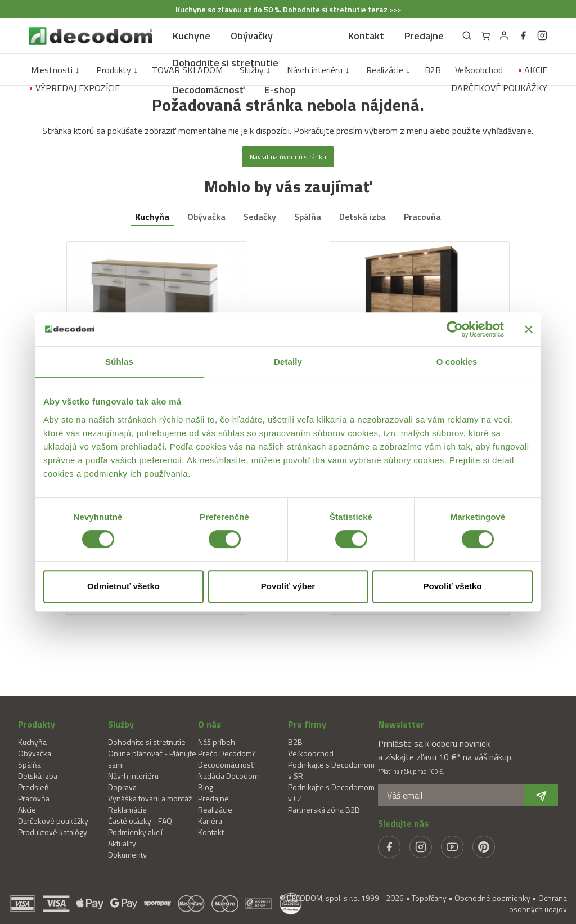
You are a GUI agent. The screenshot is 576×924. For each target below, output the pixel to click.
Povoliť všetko (453, 586)
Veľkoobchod (479, 70)
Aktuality (122, 843)
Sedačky (260, 217)
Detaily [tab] (288, 362)
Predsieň (33, 787)
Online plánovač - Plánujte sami (152, 759)
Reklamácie (127, 809)
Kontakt (366, 36)
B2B (433, 70)
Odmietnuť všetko (123, 586)
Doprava (122, 787)
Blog (206, 787)
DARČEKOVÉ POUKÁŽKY (499, 88)
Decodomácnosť (208, 90)
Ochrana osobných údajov (538, 903)
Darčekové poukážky (53, 821)
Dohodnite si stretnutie (226, 63)
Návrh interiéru (133, 776)
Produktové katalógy (53, 832)
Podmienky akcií (135, 832)
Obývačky (252, 36)
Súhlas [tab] (119, 362)
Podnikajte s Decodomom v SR (331, 770)
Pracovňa (422, 217)
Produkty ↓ (117, 70)
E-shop (280, 90)
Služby (121, 724)
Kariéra (210, 821)
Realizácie (215, 809)
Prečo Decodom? (227, 753)
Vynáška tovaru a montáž (150, 798)
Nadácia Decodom (228, 776)
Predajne (424, 36)
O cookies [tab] (457, 362)
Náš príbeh (217, 742)
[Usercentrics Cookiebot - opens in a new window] (455, 329)
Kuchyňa (152, 217)
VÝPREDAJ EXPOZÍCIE (74, 88)
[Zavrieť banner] (529, 329)
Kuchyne (192, 36)
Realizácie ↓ (388, 70)
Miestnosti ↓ (55, 70)
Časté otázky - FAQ (140, 821)
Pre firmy (307, 724)
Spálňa (308, 217)
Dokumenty (127, 855)
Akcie (27, 809)
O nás (210, 724)
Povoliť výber (288, 586)
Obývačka (206, 217)
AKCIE (532, 70)
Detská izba (363, 217)
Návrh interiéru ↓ (318, 70)
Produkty (37, 724)
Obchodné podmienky (492, 898)
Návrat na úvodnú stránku (288, 157)
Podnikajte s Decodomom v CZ (331, 793)
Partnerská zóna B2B (324, 809)
